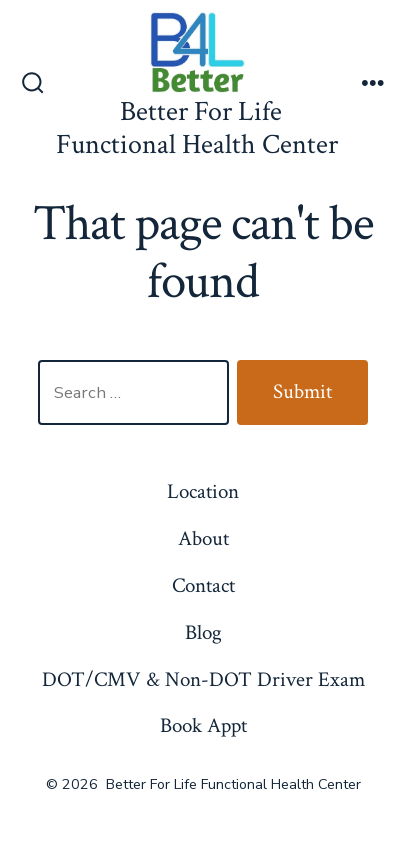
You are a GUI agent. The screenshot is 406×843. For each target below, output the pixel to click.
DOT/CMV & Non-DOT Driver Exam (203, 679)
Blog (203, 632)
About (203, 538)
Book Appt (203, 725)
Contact (203, 585)
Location (203, 491)
